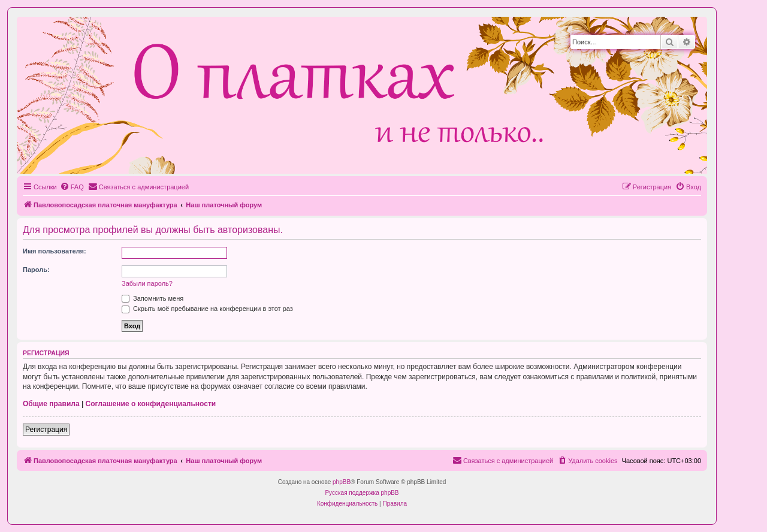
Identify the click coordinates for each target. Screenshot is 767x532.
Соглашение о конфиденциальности (151, 404)
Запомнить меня (153, 298)
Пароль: (36, 270)
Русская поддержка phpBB (362, 493)
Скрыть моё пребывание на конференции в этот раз (207, 309)
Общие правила (51, 404)
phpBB (342, 482)
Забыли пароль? (147, 283)
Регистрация (46, 430)
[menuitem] (72, 187)
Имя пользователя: (55, 251)
